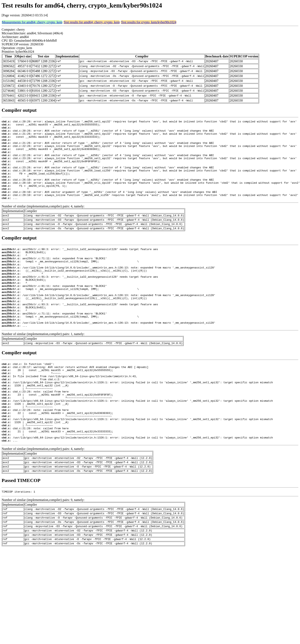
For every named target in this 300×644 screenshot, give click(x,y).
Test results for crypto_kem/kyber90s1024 (148, 22)
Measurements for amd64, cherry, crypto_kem (32, 22)
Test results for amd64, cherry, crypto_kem (92, 22)
